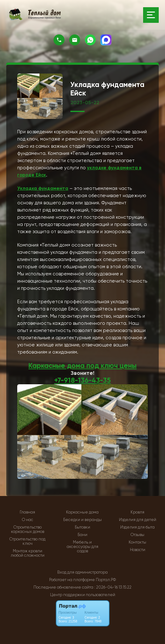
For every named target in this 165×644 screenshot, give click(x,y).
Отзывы (137, 534)
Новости (138, 549)
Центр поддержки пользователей (83, 594)
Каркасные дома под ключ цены (82, 366)
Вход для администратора (82, 572)
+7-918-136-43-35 (83, 380)
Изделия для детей (138, 519)
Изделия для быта (137, 527)
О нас (28, 519)
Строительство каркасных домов (28, 529)
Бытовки (82, 527)
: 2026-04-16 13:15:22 (113, 587)
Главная (27, 512)
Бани (82, 534)
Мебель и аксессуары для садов (82, 546)
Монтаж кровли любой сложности (28, 553)
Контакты (137, 542)
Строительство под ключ (27, 541)
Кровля (137, 512)
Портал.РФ (106, 579)
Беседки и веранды (82, 519)
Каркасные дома (82, 512)
